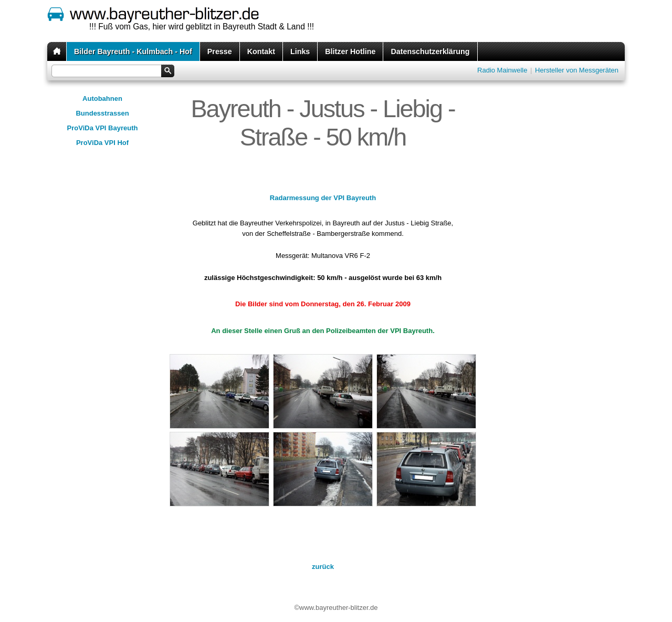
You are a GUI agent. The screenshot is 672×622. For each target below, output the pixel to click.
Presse (220, 51)
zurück (323, 567)
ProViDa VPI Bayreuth (103, 128)
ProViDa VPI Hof (102, 143)
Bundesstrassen (102, 113)
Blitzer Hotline (350, 51)
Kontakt (261, 51)
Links (300, 51)
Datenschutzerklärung (430, 51)
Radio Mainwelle (502, 70)
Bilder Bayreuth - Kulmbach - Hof (133, 51)
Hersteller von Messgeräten (577, 70)
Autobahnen (102, 99)
